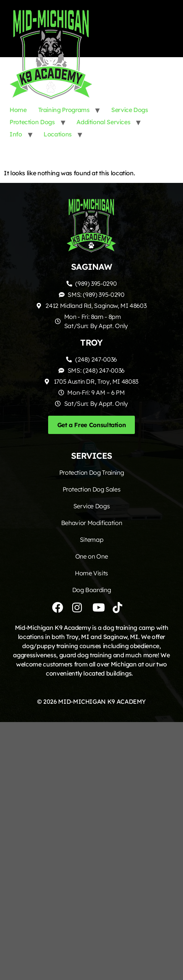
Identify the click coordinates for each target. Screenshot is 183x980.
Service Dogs (130, 110)
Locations (58, 134)
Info (16, 134)
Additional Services (103, 122)
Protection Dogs (32, 122)
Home (18, 110)
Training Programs (64, 110)
